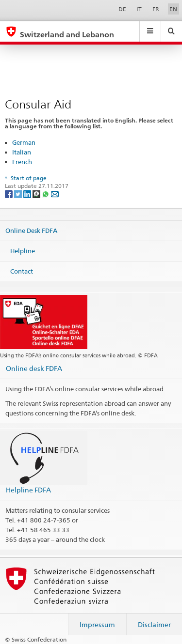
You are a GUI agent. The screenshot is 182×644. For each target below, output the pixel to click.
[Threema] (37, 193)
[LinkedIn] (28, 193)
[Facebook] (9, 193)
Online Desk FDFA (31, 230)
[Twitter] (19, 193)
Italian (22, 152)
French (22, 162)
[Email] (55, 193)
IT (139, 9)
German (24, 142)
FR (156, 9)
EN (173, 9)
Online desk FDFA (34, 368)
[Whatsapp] (46, 193)
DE (122, 9)
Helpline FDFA (28, 490)
